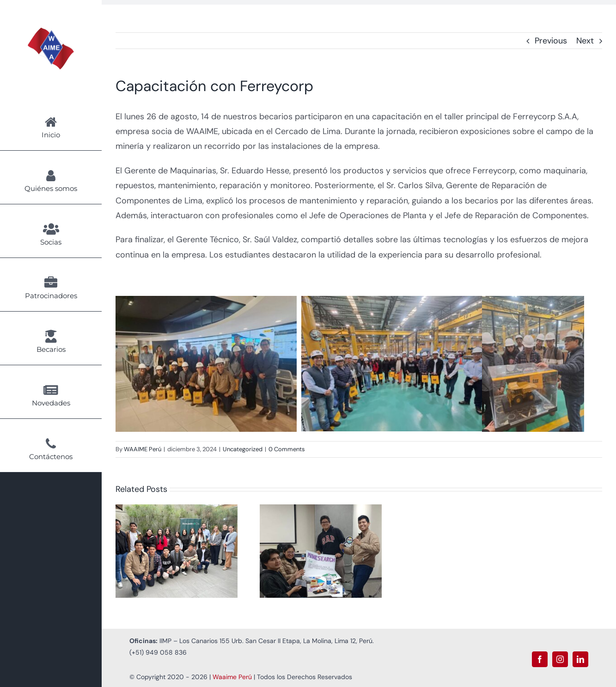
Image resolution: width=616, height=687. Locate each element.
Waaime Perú (232, 677)
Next (585, 41)
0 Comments (287, 449)
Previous (551, 41)
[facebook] (540, 659)
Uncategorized (243, 449)
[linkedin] (580, 659)
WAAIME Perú (143, 449)
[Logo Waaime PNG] (51, 32)
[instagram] (560, 659)
